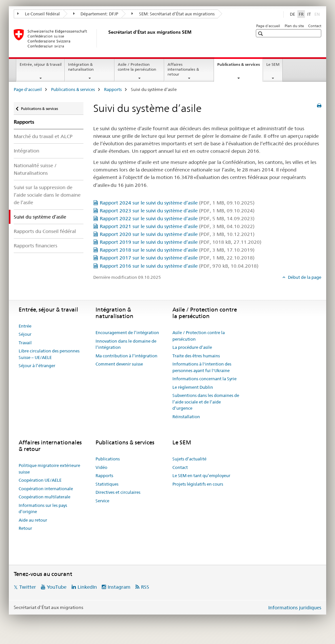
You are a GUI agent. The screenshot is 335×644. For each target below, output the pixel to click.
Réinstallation (186, 417)
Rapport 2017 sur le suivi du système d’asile (177, 258)
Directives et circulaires (118, 492)
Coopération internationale (46, 489)
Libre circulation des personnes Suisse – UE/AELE (49, 354)
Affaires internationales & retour (183, 69)
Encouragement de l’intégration (127, 332)
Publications (108, 459)
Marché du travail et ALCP (43, 136)
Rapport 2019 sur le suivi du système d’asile (181, 242)
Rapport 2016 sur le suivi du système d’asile (179, 266)
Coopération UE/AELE (40, 480)
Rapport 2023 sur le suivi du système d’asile (177, 211)
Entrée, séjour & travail (41, 64)
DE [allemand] (292, 14)
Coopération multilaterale (44, 497)
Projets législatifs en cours (198, 484)
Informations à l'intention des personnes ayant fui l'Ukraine (202, 367)
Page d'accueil (268, 26)
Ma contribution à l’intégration (126, 356)
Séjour (25, 334)
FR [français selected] (301, 14)
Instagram (119, 587)
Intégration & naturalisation (81, 67)
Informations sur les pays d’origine (43, 509)
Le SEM (273, 64)
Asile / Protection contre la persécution (137, 67)
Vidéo (101, 467)
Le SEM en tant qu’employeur (201, 475)
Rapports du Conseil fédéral (45, 231)
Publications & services (240, 66)
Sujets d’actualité (189, 459)
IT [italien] (309, 14)
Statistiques (107, 484)
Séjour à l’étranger (37, 366)
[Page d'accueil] (107, 38)
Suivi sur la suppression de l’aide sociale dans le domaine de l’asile (47, 195)
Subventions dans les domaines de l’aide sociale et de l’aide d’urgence (206, 402)
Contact (315, 26)
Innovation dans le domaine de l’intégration (126, 344)
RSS (145, 587)
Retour (25, 528)
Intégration (26, 151)
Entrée (25, 326)
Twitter (28, 587)
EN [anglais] (318, 14)
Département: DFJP (96, 14)
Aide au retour (33, 520)
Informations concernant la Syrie (204, 379)
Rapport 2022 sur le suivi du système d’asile (177, 218)
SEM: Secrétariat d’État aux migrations (173, 14)
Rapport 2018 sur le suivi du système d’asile (177, 250)
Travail (25, 343)
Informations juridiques (295, 608)
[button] (261, 34)
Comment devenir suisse (119, 364)
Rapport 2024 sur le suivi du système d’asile (177, 203)
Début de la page (304, 277)
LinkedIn (87, 587)
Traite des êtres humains (196, 356)
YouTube (57, 587)
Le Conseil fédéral (39, 14)
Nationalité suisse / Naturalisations (35, 169)
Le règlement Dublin (193, 387)
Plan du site (294, 26)
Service (102, 501)
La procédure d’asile (192, 347)
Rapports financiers (35, 246)
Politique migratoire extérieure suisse (49, 469)
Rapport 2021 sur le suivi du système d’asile (177, 226)
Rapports (113, 89)
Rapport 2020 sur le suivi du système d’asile (177, 234)
